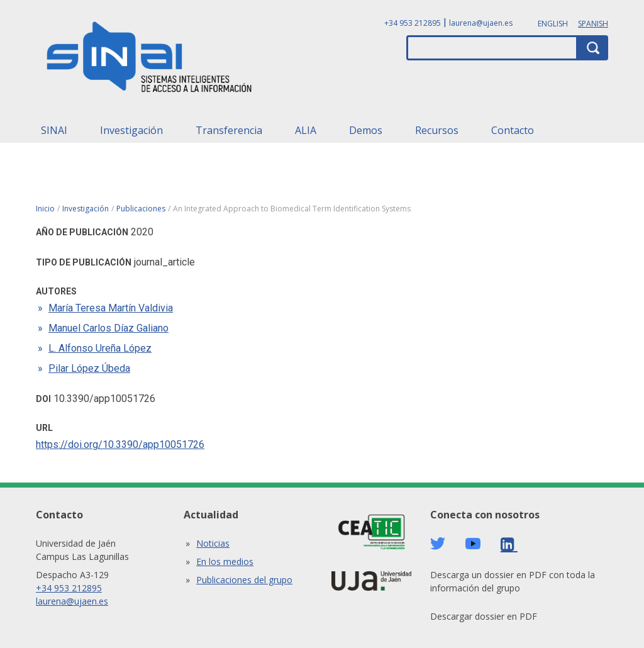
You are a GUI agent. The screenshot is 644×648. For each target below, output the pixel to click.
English (553, 24)
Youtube (473, 544)
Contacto (513, 130)
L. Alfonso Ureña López (100, 348)
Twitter (438, 544)
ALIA (306, 130)
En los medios (225, 561)
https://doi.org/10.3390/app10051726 (120, 444)
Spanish (593, 24)
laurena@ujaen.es (481, 23)
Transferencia (229, 130)
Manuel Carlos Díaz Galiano (108, 328)
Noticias (213, 543)
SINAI (54, 130)
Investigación (131, 130)
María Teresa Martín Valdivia (111, 308)
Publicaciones (141, 209)
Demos (366, 130)
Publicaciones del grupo (244, 580)
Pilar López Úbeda (89, 368)
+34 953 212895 (413, 23)
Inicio (45, 209)
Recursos (437, 130)
